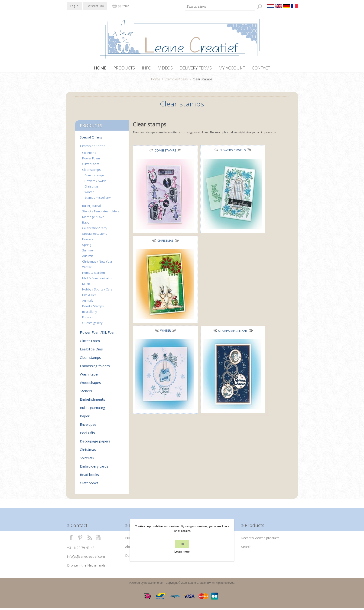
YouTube (99, 540)
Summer (88, 253)
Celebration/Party (95, 230)
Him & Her (89, 297)
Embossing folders (95, 368)
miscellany (90, 314)
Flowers (88, 241)
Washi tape (89, 376)
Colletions (89, 155)
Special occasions (95, 236)
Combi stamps (158, 153)
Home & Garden (94, 275)
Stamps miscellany (209, 222)
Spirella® (87, 460)
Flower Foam (91, 161)
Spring (87, 247)
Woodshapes (90, 385)
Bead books (89, 477)
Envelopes (88, 427)
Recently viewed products (260, 540)
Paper (85, 418)
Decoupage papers (95, 443)
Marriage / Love (93, 219)
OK (182, 544)
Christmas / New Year (97, 264)
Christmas (260, 153)
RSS (90, 540)
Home (156, 81)
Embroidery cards (94, 468)
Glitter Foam (91, 166)
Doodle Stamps (93, 308)
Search (246, 549)
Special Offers (91, 139)
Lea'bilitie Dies (91, 351)
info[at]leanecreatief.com (86, 559)
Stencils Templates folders (101, 214)
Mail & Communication (98, 280)
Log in (74, 6)
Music (86, 286)
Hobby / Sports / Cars (97, 292)
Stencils (86, 393)
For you (87, 320)
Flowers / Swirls (209, 152)
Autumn (88, 258)
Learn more (182, 552)
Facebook (71, 540)
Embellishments (93, 402)
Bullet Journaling (93, 410)
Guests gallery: (93, 325)
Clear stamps (91, 172)
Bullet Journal (91, 208)
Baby (86, 225)
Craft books (89, 485)
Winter (157, 222)
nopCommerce (154, 585)
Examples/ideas (176, 81)
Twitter (80, 540)
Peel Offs (87, 435)
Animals (88, 303)
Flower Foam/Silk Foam (98, 335)
